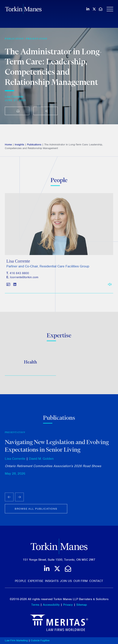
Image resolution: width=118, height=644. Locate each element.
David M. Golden (41, 460)
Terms (35, 605)
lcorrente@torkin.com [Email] (24, 279)
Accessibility (51, 605)
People (21, 581)
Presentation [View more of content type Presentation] (37, 39)
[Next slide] (19, 499)
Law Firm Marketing (16, 640)
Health (30, 363)
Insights (19, 145)
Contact (96, 581)
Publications (34, 145)
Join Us (66, 581)
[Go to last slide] (9, 499)
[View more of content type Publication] (14, 39)
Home (8, 145)
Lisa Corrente (14, 97)
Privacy (68, 605)
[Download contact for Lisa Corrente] (8, 287)
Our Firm (81, 581)
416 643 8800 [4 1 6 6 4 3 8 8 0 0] (19, 275)
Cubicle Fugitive (40, 640)
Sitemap (82, 605)
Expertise (36, 581)
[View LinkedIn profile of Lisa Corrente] (15, 287)
